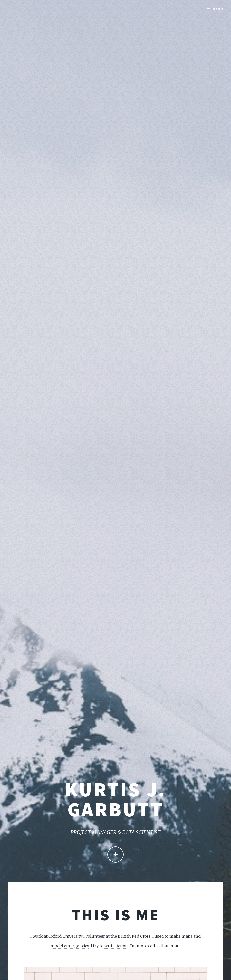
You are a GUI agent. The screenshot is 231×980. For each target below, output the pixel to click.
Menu (218, 9)
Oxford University (65, 936)
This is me (116, 915)
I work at (39, 936)
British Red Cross (134, 936)
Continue (116, 855)
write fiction (116, 946)
